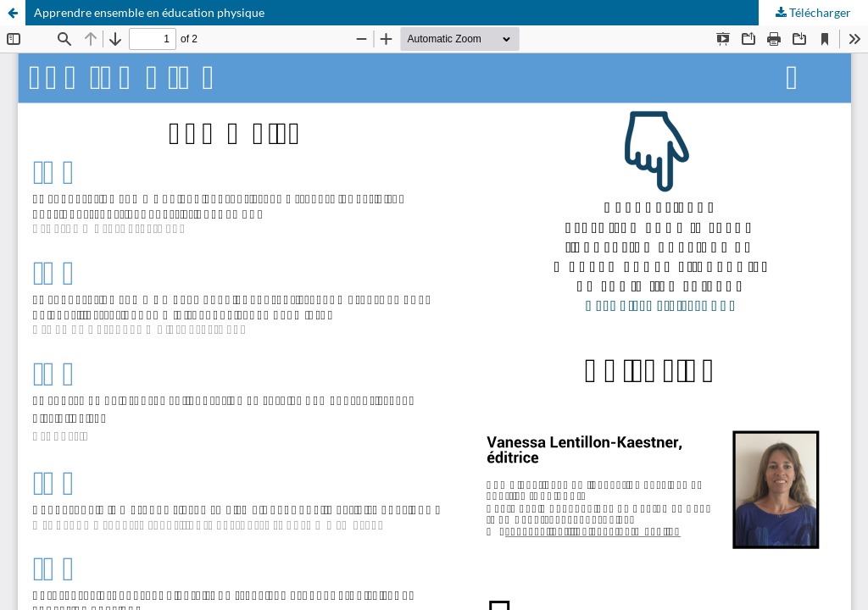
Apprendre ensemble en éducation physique (149, 12)
